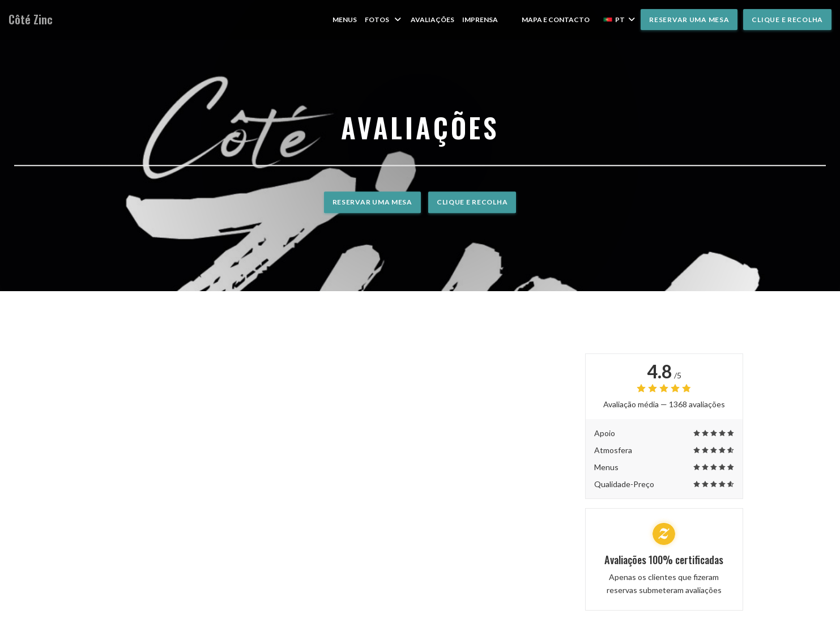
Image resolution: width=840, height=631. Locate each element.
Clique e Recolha (787, 20)
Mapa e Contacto (556, 20)
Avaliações (432, 20)
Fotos (384, 20)
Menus (345, 20)
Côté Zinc (31, 20)
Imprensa (480, 20)
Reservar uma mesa (689, 20)
